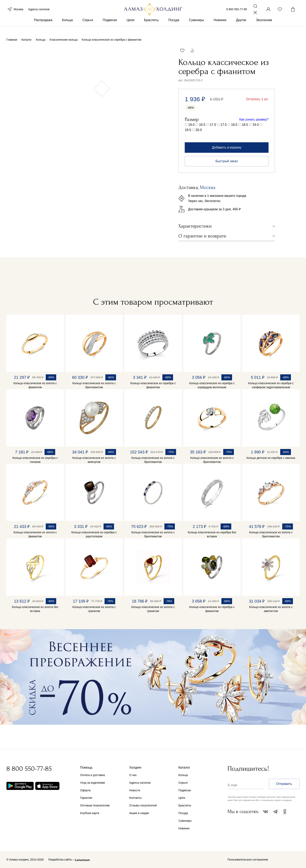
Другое (241, 26)
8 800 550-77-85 (237, 12)
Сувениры (197, 26)
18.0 (234, 125)
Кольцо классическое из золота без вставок (35, 609)
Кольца (67, 26)
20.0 (199, 130)
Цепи (130, 26)
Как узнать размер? (254, 119)
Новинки (220, 26)
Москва (15, 12)
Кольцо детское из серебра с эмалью (271, 458)
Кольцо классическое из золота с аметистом (271, 609)
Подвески (110, 26)
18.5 (245, 125)
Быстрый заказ (227, 161)
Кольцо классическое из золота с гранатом (94, 609)
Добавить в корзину (227, 147)
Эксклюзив (264, 26)
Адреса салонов (39, 12)
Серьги (88, 26)
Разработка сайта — (62, 860)
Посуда (174, 26)
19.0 (256, 125)
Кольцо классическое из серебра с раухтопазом (94, 534)
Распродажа (43, 26)
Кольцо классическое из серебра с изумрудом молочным (212, 385)
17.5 (224, 125)
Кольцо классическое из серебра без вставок (212, 534)
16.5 (202, 125)
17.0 (213, 125)
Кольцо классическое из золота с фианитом (35, 385)
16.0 (191, 125)
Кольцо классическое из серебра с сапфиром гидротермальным (271, 385)
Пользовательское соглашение (248, 860)
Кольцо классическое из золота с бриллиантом (94, 385)
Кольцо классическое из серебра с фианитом (153, 385)
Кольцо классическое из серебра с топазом (35, 460)
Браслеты (151, 26)
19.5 (188, 130)
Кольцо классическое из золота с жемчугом (94, 460)
